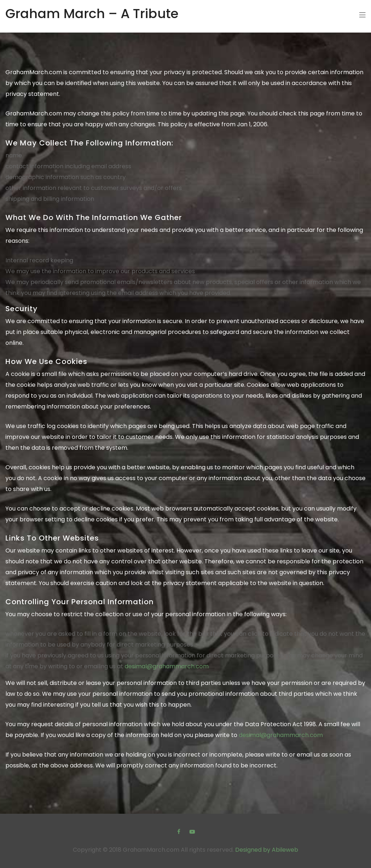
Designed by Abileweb (267, 850)
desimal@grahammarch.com (167, 666)
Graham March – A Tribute (92, 14)
